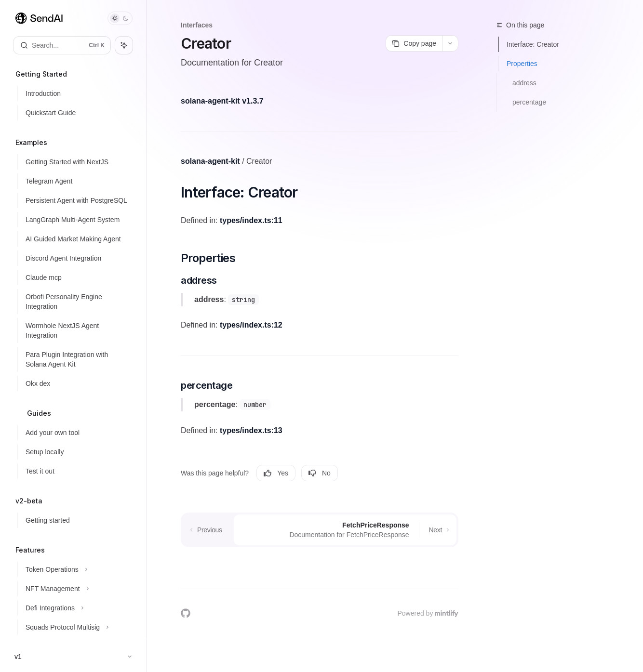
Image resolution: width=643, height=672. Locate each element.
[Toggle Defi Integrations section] (77, 608)
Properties (522, 64)
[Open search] (62, 45)
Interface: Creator (533, 44)
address (524, 83)
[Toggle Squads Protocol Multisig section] (77, 627)
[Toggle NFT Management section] (77, 589)
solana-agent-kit (210, 161)
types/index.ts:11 (251, 220)
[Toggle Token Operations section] (77, 569)
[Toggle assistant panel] (124, 45)
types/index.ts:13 (251, 430)
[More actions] (450, 43)
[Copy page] (414, 43)
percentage (529, 102)
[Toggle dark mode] (120, 18)
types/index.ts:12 (251, 325)
